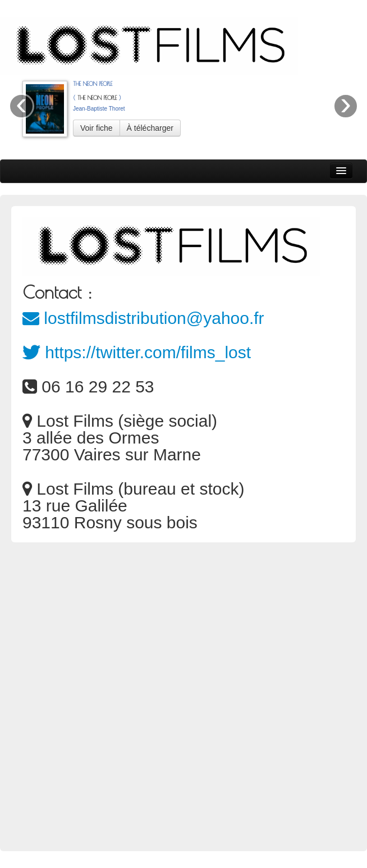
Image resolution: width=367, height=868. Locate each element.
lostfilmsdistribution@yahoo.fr (143, 318)
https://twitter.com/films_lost (137, 352)
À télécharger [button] (150, 128)
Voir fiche (97, 128)
